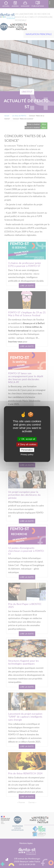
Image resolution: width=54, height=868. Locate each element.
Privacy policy (27, 455)
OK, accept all (27, 439)
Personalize (27, 450)
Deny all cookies (27, 444)
